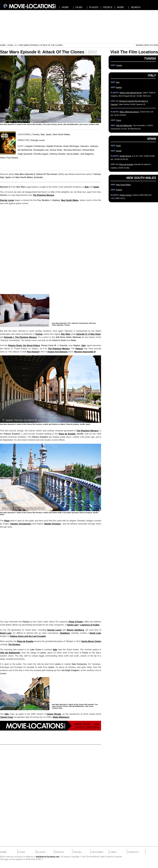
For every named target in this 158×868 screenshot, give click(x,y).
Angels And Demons (57, 352)
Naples (119, 87)
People (59, 852)
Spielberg (65, 633)
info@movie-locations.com (48, 857)
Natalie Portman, (55, 146)
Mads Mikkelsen (61, 717)
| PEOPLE (107, 7)
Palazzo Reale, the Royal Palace (24, 345)
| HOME (64, 7)
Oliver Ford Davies (9, 158)
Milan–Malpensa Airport (129, 112)
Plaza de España (67, 434)
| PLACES (93, 7)
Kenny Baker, (73, 154)
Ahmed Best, (89, 150)
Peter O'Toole (76, 622)
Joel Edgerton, (87, 154)
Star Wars (66, 334)
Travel (78, 852)
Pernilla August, (41, 154)
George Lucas (38, 140)
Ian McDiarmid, (25, 150)
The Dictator (14, 644)
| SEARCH (134, 7)
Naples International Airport (131, 93)
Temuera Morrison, (72, 150)
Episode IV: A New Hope (88, 334)
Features (97, 852)
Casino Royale (54, 714)
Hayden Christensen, (36, 146)
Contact (133, 852)
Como (119, 120)
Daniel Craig (7, 717)
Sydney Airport (126, 195)
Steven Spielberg (75, 630)
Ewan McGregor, (72, 146)
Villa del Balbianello (10, 653)
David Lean (73, 625)
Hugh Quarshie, (25, 154)
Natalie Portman (52, 524)
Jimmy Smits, (56, 150)
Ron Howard (33, 352)
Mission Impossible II (85, 352)
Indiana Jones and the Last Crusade (28, 636)
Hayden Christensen (21, 524)
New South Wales (61, 134)
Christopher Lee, (41, 150)
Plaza (7, 521)
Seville (119, 151)
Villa (7, 714)
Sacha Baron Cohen (91, 641)
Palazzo (79, 349)
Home (3, 45)
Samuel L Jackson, (90, 146)
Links (113, 852)
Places (41, 852)
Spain (49, 134)
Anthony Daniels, (58, 154)
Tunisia (36, 134)
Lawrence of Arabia (90, 625)
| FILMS (78, 7)
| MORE (119, 7)
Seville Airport (125, 156)
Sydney (119, 190)
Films (10, 45)
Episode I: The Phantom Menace (21, 337)
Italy (42, 134)
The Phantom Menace (43, 195)
